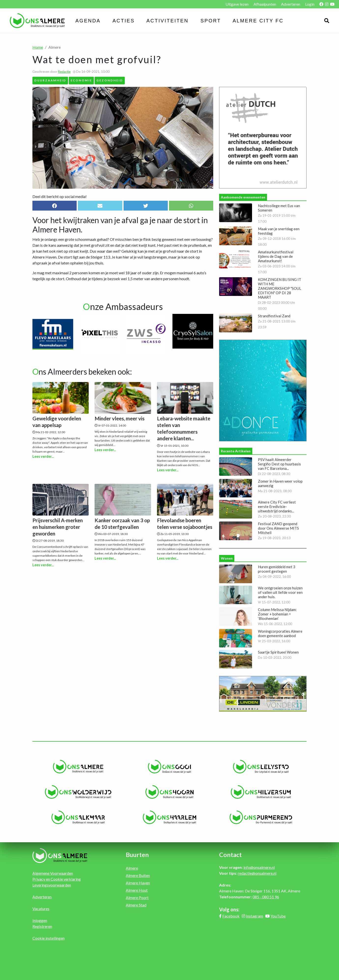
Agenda (88, 21)
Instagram (254, 916)
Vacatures (41, 909)
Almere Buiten (138, 875)
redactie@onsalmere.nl (257, 873)
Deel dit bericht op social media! (60, 196)
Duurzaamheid (50, 80)
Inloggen (40, 920)
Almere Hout (137, 890)
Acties (124, 21)
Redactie (64, 72)
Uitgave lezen (237, 4)
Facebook (231, 916)
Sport (211, 21)
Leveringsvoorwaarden (52, 885)
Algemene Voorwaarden (53, 873)
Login (310, 4)
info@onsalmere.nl (259, 867)
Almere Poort (137, 897)
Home (38, 47)
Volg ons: (229, 909)
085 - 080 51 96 (266, 897)
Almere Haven (138, 883)
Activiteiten (168, 21)
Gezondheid (110, 80)
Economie (81, 80)
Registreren (42, 926)
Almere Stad (136, 905)
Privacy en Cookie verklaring (57, 879)
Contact (230, 855)
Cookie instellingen (49, 938)
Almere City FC (258, 21)
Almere (132, 868)
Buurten (137, 855)
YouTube (278, 916)
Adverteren (291, 4)
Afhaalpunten (265, 4)
